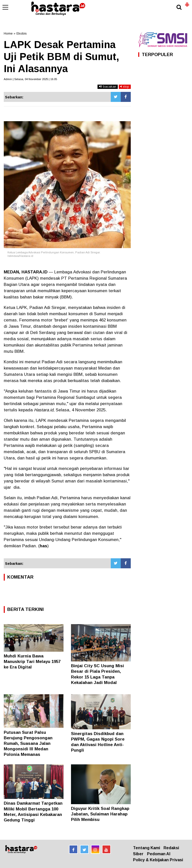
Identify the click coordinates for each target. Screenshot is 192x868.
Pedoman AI (159, 854)
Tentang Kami (146, 848)
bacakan (108, 86)
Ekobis (22, 33)
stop (125, 86)
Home (8, 33)
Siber (138, 854)
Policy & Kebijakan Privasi (158, 860)
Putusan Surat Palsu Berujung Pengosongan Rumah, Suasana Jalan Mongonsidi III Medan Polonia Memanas (28, 743)
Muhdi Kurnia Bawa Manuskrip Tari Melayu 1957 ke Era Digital (32, 662)
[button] (187, 3)
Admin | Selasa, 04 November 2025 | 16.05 (30, 79)
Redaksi (171, 848)
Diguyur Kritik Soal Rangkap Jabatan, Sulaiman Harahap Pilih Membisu (100, 814)
